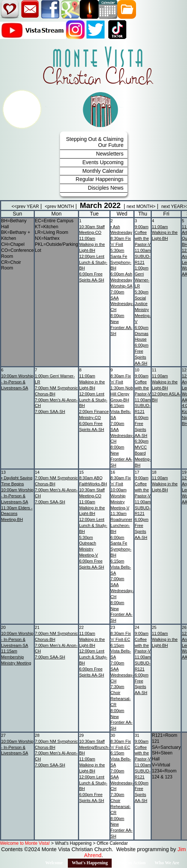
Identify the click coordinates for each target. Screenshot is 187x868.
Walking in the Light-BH (92, 244)
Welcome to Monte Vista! (25, 843)
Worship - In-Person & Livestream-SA (17, 382)
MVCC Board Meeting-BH (143, 453)
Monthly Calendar (103, 171)
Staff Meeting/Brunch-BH (94, 747)
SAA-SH (50, 412)
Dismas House (141, 334)
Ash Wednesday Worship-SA (121, 280)
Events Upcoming (103, 162)
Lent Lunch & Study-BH (93, 262)
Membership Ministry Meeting (16, 657)
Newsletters (110, 154)
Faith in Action (131, 863)
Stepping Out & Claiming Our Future (95, 142)
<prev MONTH (60, 207)
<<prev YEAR (25, 207)
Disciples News (106, 188)
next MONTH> (141, 207)
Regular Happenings (100, 179)
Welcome (54, 863)
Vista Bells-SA (121, 412)
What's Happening (90, 863)
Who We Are (167, 863)
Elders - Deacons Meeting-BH (17, 514)
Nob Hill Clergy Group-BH (122, 394)
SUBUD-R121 (143, 256)
